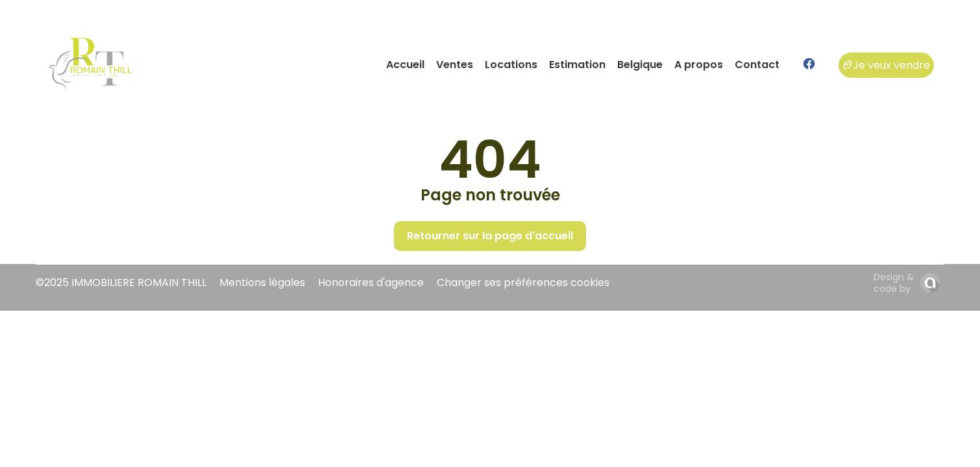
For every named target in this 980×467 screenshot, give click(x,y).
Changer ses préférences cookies (523, 282)
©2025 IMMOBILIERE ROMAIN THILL (121, 282)
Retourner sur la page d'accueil (490, 236)
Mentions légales (262, 282)
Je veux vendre (886, 65)
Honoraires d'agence (371, 282)
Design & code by (894, 283)
